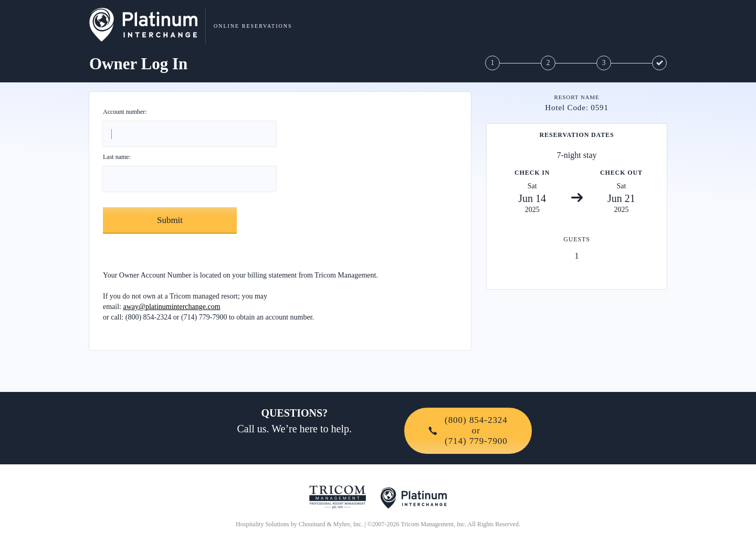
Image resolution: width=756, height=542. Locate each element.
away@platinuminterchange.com (172, 307)
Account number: (125, 112)
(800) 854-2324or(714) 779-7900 (468, 431)
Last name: (117, 157)
